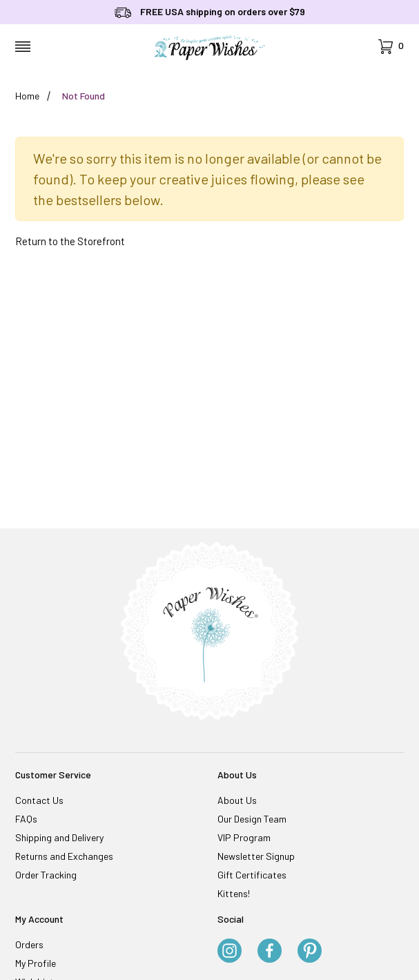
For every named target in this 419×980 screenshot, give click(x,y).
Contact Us (39, 800)
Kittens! (234, 893)
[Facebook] (270, 952)
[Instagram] (230, 952)
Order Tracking (46, 875)
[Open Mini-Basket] (391, 47)
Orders (29, 944)
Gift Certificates (252, 875)
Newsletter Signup (256, 856)
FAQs (26, 819)
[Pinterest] (310, 952)
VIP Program (244, 837)
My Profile (36, 963)
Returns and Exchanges (64, 856)
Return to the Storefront (70, 241)
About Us (237, 800)
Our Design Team (252, 819)
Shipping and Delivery (59, 837)
